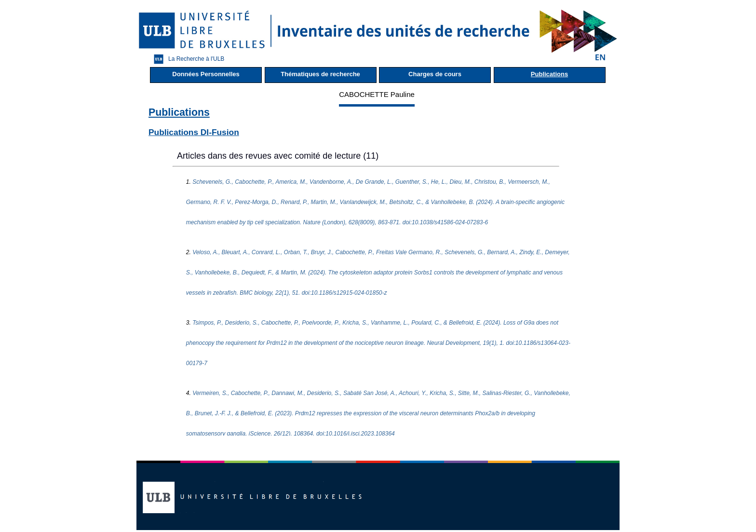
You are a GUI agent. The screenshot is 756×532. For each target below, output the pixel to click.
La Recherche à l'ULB (187, 59)
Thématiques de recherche (320, 74)
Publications (549, 74)
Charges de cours (435, 74)
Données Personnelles (206, 74)
